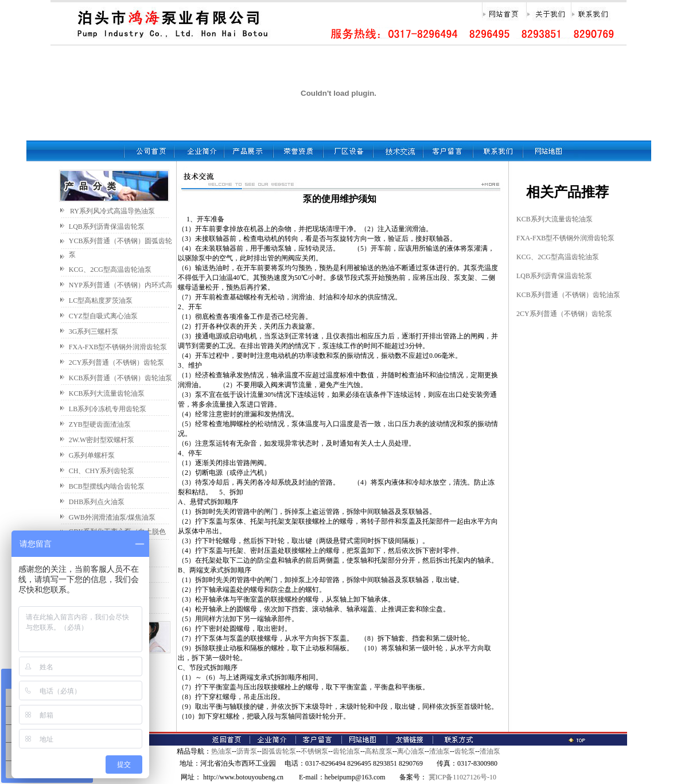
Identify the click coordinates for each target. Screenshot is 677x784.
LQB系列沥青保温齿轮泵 (107, 227)
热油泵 (221, 751)
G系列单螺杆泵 (92, 455)
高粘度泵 (379, 751)
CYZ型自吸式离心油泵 (103, 316)
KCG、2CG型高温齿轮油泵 (110, 270)
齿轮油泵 (347, 751)
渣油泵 (439, 751)
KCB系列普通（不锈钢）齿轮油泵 (121, 378)
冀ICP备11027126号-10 (462, 777)
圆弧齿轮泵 (279, 751)
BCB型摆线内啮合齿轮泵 (107, 486)
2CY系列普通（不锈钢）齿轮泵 (117, 362)
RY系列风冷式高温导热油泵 (112, 211)
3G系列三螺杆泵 (94, 331)
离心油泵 (411, 751)
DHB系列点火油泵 (97, 502)
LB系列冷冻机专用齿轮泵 (108, 409)
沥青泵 (247, 751)
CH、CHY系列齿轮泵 (102, 471)
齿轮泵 (465, 751)
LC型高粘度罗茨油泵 (101, 301)
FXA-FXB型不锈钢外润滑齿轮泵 (118, 347)
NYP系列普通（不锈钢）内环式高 (120, 285)
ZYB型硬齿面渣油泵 (100, 424)
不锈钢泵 (314, 751)
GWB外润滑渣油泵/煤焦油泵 (112, 517)
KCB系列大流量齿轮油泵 (107, 393)
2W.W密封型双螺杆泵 (102, 440)
